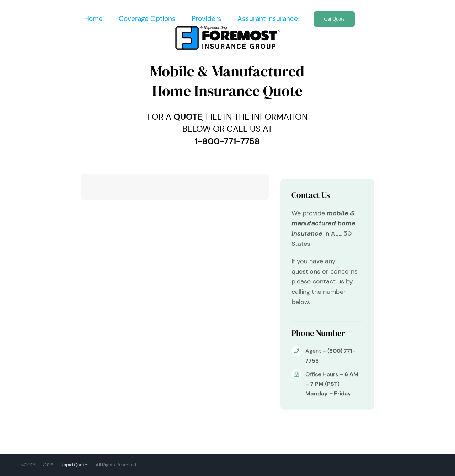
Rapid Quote (74, 465)
